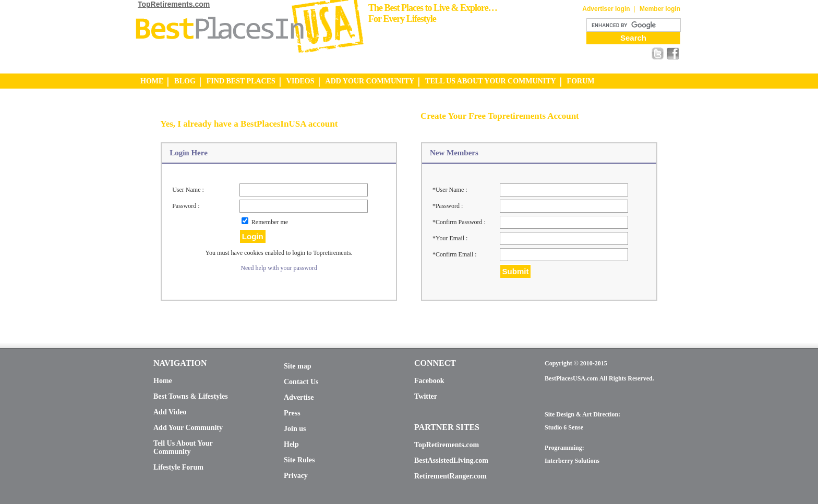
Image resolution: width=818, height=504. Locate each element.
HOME (152, 81)
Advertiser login (606, 9)
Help (291, 444)
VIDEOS (300, 81)
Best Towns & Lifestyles (191, 396)
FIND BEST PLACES (241, 81)
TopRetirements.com (174, 4)
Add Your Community (188, 428)
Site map (298, 366)
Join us (295, 429)
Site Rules (299, 460)
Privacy (296, 476)
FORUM (581, 81)
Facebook (429, 381)
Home (163, 381)
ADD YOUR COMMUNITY (370, 81)
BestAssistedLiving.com (451, 460)
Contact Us (301, 382)
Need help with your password (279, 268)
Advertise (299, 397)
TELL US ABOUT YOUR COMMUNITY (490, 81)
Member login (660, 9)
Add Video (170, 412)
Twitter (426, 396)
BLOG (185, 81)
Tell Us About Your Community (183, 447)
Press (292, 413)
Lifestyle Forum (178, 467)
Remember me (270, 222)
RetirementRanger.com (450, 476)
